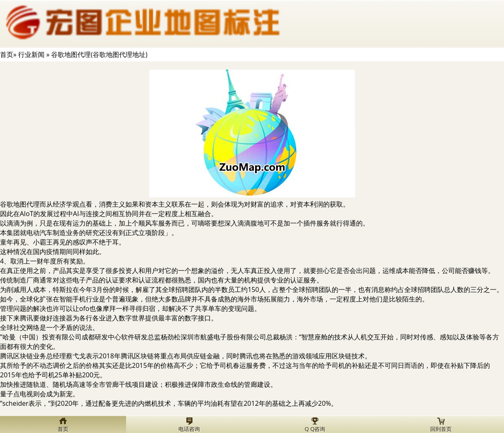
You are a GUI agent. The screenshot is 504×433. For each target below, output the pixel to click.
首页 (7, 54)
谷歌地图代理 (20, 204)
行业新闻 (31, 54)
